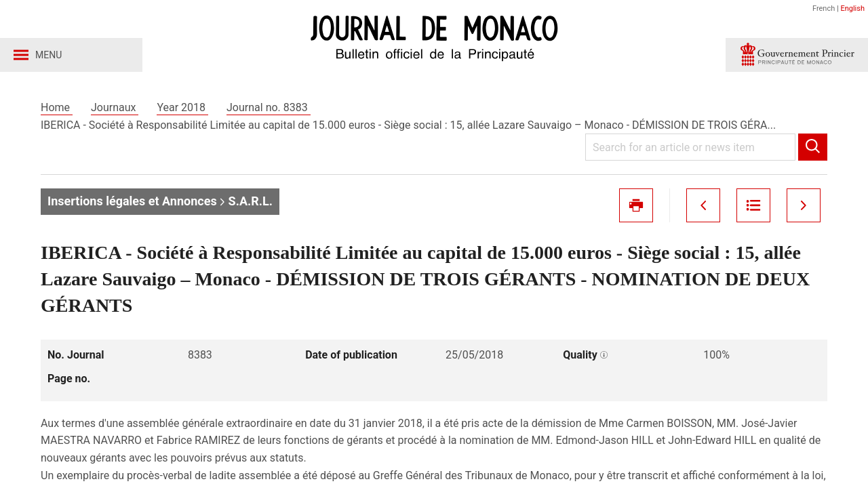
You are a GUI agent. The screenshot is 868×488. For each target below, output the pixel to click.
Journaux (115, 107)
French (824, 8)
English (852, 8)
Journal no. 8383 (269, 107)
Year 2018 (182, 107)
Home (57, 107)
